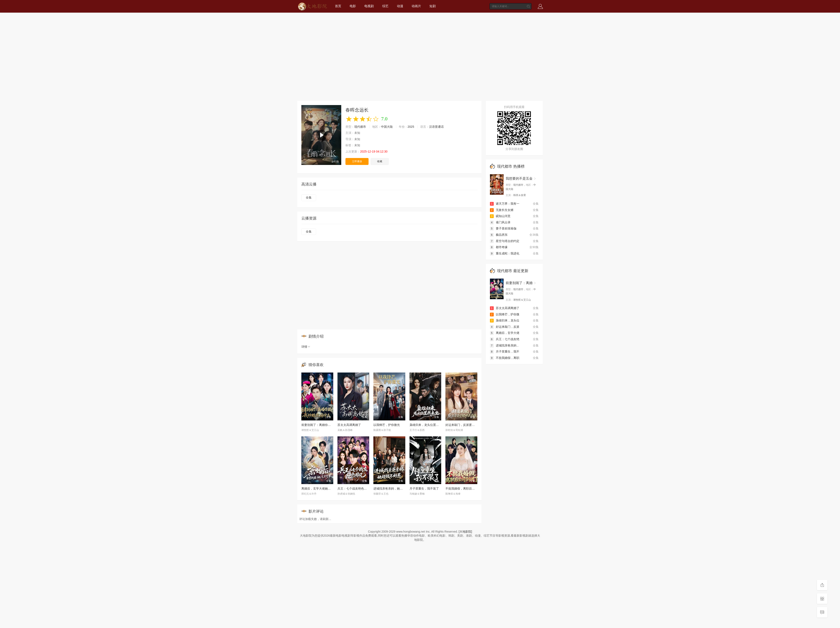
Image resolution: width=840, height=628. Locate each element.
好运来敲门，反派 (505, 327)
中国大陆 (387, 127)
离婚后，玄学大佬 (505, 333)
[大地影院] (465, 532)
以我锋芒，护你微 (505, 314)
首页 (338, 6)
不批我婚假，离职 (505, 358)
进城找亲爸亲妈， (505, 345)
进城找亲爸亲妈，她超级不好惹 (394, 488)
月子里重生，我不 (505, 352)
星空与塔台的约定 (505, 241)
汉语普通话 (436, 127)
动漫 (400, 6)
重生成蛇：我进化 (505, 253)
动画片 (416, 6)
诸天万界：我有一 (505, 204)
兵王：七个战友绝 (505, 339)
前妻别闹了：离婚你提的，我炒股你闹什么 (329, 425)
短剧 (433, 6)
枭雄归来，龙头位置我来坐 (427, 425)
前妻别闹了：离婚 (519, 283)
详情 (306, 347)
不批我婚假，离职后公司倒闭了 (466, 488)
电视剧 (369, 6)
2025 (411, 127)
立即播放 (357, 161)
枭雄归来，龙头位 (505, 320)
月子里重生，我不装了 (424, 488)
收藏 (380, 161)
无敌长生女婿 (502, 210)
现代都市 (360, 127)
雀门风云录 (500, 222)
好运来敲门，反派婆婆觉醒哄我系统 (469, 425)
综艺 (385, 6)
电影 (353, 6)
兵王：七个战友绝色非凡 (354, 488)
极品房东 (499, 235)
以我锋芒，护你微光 (387, 425)
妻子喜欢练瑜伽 (503, 228)
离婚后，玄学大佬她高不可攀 (320, 488)
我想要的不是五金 (519, 178)
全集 (309, 197)
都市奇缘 (499, 247)
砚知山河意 (500, 216)
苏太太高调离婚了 (349, 425)
